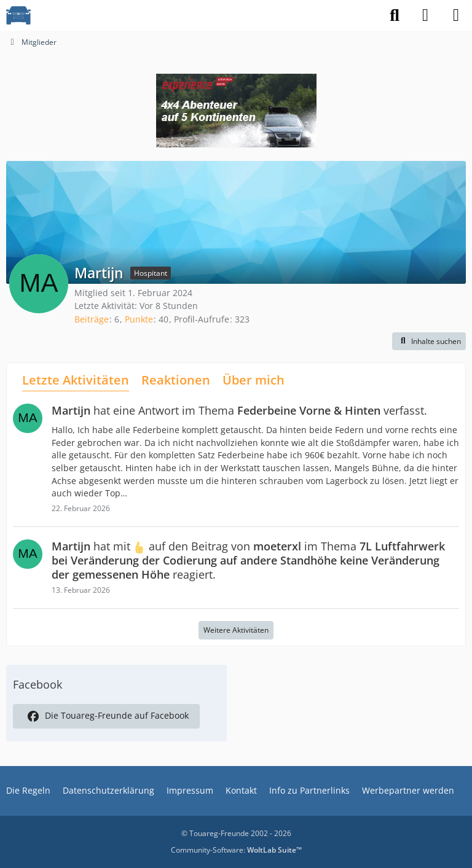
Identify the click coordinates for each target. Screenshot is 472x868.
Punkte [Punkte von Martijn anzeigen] (139, 319)
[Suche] (395, 15)
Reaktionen (176, 380)
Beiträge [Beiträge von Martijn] (92, 319)
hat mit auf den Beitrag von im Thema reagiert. (248, 560)
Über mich (254, 380)
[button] (429, 342)
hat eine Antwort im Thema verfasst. (239, 410)
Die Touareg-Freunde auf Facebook (106, 716)
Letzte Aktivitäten (76, 380)
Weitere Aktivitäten (236, 630)
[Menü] (456, 15)
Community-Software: (236, 850)
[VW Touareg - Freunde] (18, 15)
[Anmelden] (425, 15)
